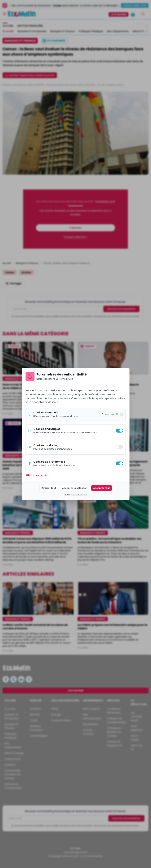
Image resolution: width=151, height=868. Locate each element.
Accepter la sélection (75, 488)
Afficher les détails (37, 475)
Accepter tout (101, 488)
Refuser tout (49, 488)
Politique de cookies (76, 495)
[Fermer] (124, 373)
